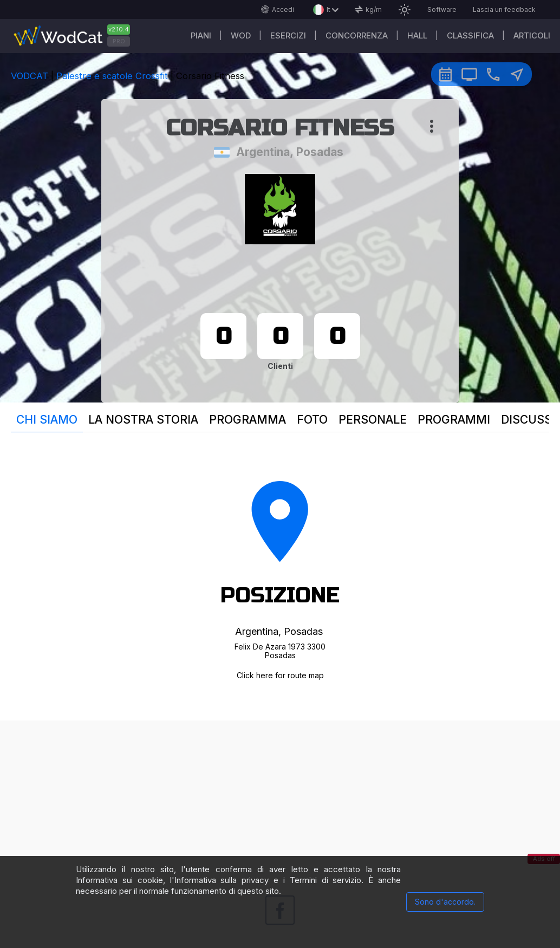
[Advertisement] (280, 796)
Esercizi (288, 35)
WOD (241, 35)
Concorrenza (357, 35)
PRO (119, 41)
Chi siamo (47, 420)
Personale (373, 420)
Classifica (470, 35)
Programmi (454, 420)
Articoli (532, 35)
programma (248, 420)
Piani (201, 35)
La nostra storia (143, 420)
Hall (417, 35)
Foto (312, 420)
